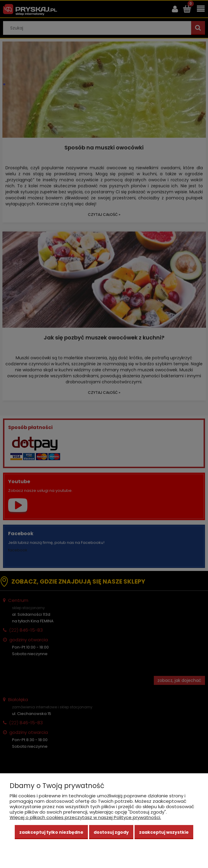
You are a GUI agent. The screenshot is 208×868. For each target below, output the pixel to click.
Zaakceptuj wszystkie (164, 832)
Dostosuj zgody (111, 832)
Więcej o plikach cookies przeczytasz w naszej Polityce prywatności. (85, 817)
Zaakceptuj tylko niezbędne (51, 832)
